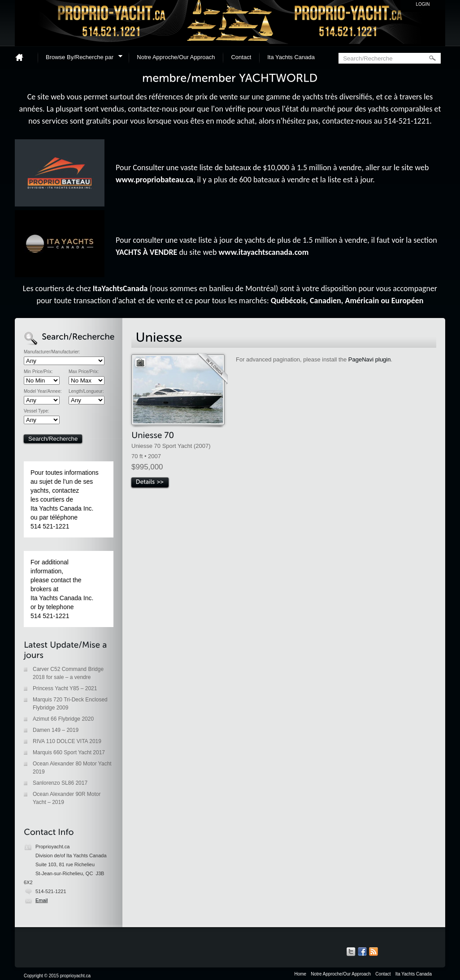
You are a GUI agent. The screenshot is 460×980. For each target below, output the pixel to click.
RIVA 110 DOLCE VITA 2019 (67, 741)
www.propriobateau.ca (154, 180)
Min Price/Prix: (38, 372)
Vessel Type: (37, 411)
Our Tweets (351, 952)
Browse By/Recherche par (81, 58)
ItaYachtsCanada (120, 288)
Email (42, 900)
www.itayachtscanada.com (264, 252)
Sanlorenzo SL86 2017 (60, 783)
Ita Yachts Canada (291, 57)
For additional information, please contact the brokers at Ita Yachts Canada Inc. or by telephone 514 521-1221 (62, 589)
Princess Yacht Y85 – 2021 (65, 688)
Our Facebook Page (362, 952)
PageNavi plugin (370, 359)
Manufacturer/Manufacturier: (52, 352)
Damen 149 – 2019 (56, 730)
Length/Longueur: (86, 391)
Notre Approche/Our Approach (176, 57)
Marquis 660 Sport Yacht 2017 (69, 752)
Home (23, 57)
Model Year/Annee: (43, 391)
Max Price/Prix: (84, 372)
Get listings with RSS (373, 952)
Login (423, 4)
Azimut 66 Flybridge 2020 (63, 719)
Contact (241, 57)
